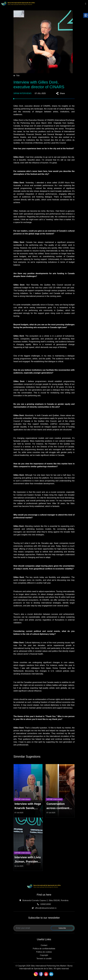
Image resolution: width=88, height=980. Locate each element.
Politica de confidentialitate (44, 949)
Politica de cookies (44, 952)
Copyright (44, 955)
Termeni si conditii (44, 959)
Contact (44, 945)
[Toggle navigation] (86, 4)
